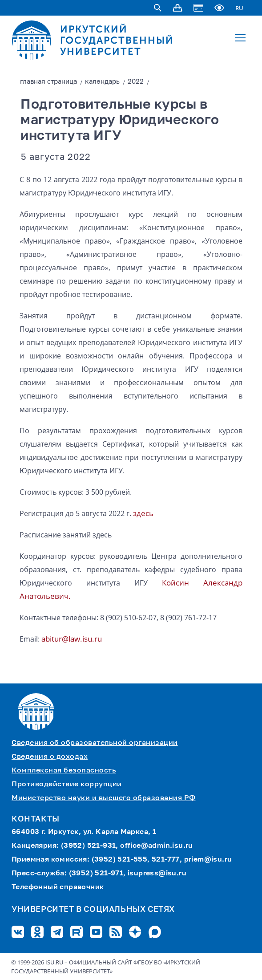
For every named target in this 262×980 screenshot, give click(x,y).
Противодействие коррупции (67, 785)
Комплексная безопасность (64, 771)
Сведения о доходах (50, 757)
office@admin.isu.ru (157, 846)
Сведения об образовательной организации (95, 743)
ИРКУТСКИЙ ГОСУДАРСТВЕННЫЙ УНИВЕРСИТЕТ (117, 40)
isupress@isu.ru (157, 874)
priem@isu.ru (208, 860)
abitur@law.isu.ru (72, 639)
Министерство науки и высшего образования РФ (104, 798)
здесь (143, 513)
